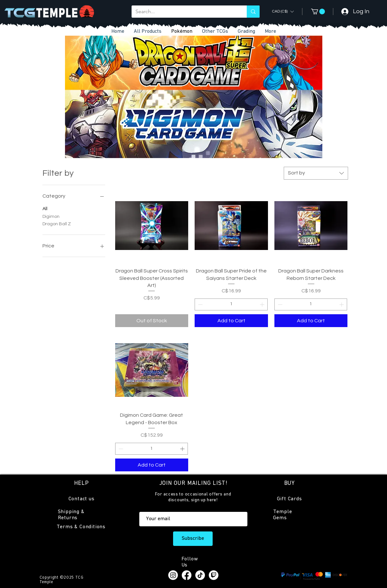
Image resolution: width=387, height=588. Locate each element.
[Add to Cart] (231, 321)
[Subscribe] (193, 539)
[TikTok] (200, 575)
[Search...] (184, 12)
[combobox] (316, 173)
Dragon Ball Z (57, 223)
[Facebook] (187, 575)
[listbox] (283, 11)
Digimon (51, 216)
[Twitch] (214, 575)
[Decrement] (200, 304)
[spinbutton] (231, 304)
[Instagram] (173, 575)
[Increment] (263, 304)
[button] (215, 32)
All (45, 208)
